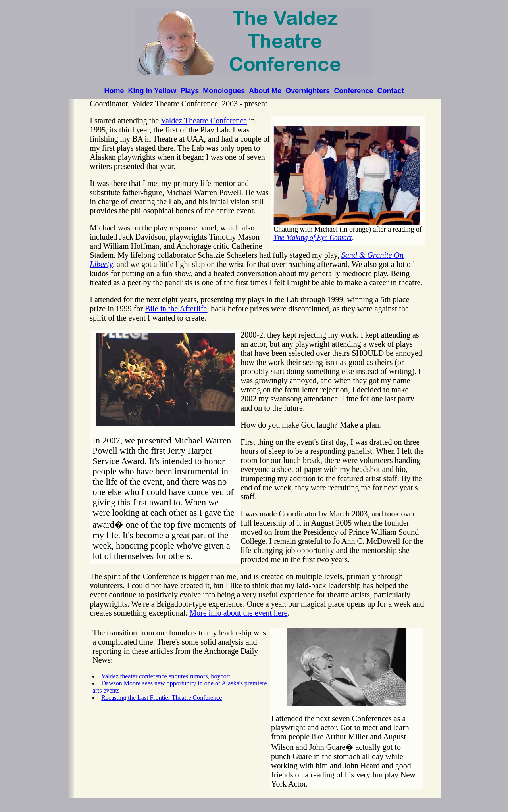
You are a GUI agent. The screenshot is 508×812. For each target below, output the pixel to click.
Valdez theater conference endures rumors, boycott (165, 676)
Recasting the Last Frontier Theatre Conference (162, 698)
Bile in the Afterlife (176, 309)
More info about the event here (238, 613)
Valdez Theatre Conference (204, 121)
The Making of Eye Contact (313, 238)
